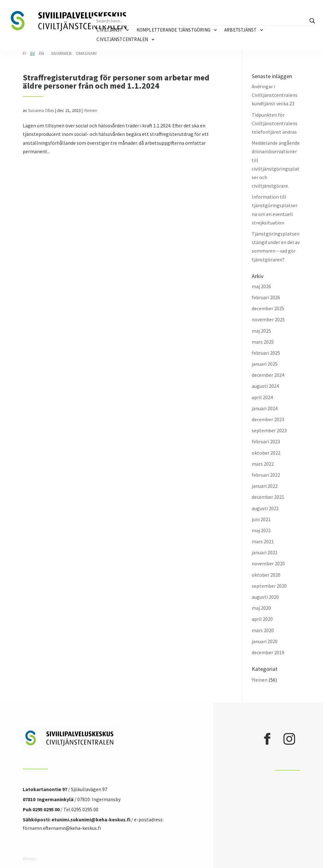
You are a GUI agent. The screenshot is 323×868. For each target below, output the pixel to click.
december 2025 (268, 308)
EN (41, 53)
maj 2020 (261, 608)
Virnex (29, 859)
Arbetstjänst (240, 30)
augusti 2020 (265, 597)
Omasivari (86, 53)
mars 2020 (263, 630)
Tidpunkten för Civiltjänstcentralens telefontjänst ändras (275, 123)
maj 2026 (261, 286)
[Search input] (201, 21)
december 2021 (268, 497)
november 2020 (268, 563)
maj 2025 (261, 331)
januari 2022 (265, 486)
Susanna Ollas (41, 110)
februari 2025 (266, 353)
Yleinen (90, 110)
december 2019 (268, 652)
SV (32, 53)
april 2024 (262, 397)
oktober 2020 (266, 575)
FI (24, 53)
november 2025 (268, 319)
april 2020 (262, 619)
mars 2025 (263, 342)
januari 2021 (265, 552)
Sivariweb (61, 53)
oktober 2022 (266, 453)
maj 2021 (261, 530)
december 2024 (268, 375)
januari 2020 (265, 641)
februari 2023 (266, 441)
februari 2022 (266, 475)
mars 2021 (263, 541)
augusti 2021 (265, 508)
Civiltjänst (109, 30)
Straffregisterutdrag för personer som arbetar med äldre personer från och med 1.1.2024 (116, 82)
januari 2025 (265, 364)
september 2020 (269, 586)
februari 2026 (266, 297)
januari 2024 (265, 408)
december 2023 (268, 419)
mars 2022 (263, 464)
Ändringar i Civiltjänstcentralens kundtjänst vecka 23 (275, 95)
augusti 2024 (265, 386)
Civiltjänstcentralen (122, 39)
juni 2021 (261, 519)
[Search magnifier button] (312, 21)
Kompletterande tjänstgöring (173, 30)
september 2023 (269, 430)
